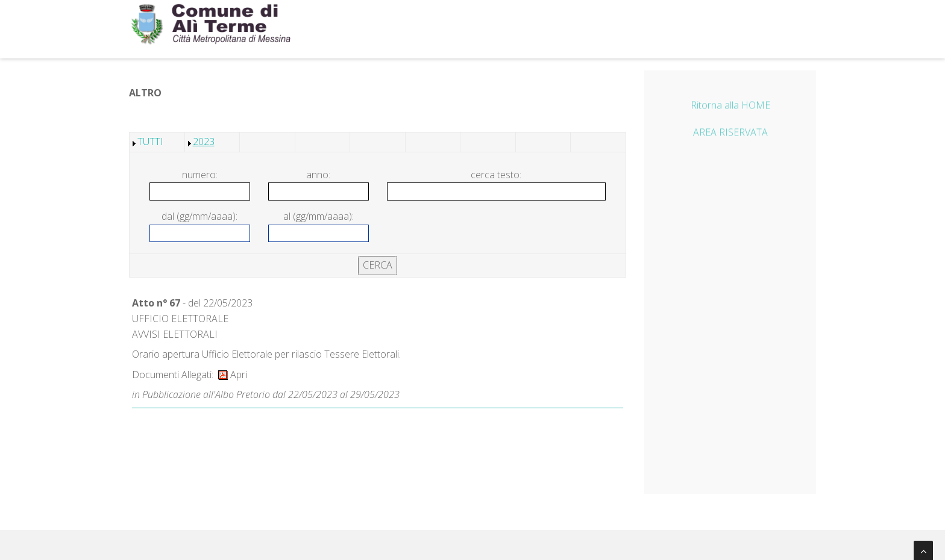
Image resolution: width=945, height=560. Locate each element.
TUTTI (150, 142)
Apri (233, 375)
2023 (204, 142)
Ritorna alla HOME (730, 107)
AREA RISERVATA (730, 134)
